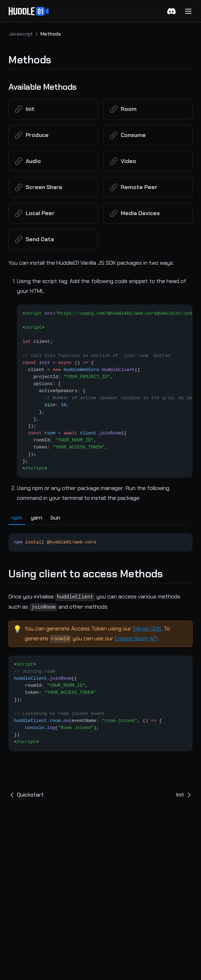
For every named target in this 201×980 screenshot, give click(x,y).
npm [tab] (17, 518)
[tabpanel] (100, 538)
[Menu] (188, 11)
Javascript (21, 34)
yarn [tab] (36, 518)
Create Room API (136, 638)
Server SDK (147, 629)
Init (184, 795)
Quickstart (26, 795)
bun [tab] (55, 518)
